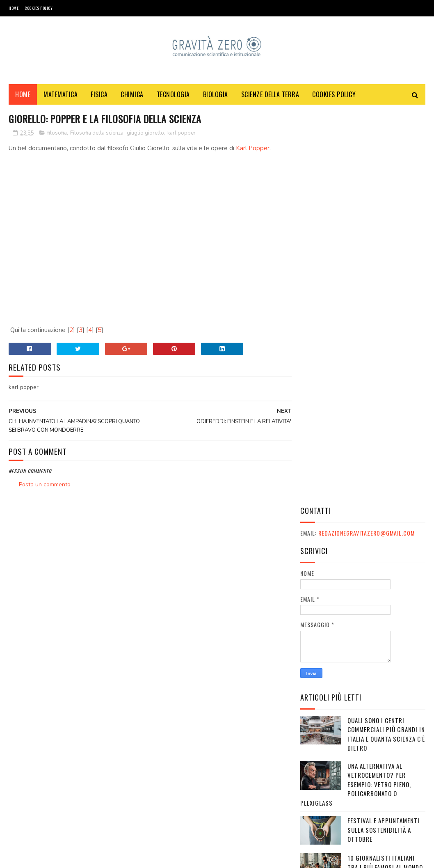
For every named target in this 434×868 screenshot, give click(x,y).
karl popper (182, 133)
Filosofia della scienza (97, 133)
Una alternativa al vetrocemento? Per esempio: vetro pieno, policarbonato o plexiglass (356, 390)
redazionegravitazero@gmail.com (367, 139)
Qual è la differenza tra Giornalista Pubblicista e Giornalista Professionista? (386, 682)
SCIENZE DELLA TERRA (270, 95)
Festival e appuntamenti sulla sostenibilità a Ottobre (384, 436)
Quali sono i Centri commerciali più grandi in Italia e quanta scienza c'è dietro (386, 340)
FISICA (99, 95)
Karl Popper (253, 149)
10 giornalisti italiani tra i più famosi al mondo (385, 468)
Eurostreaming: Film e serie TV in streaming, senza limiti (381, 585)
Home (14, 8)
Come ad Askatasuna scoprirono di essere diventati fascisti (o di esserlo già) (382, 727)
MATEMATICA (61, 95)
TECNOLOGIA (173, 95)
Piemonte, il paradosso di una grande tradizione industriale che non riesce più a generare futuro (362, 632)
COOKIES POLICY (39, 8)
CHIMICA (132, 95)
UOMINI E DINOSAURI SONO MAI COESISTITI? (383, 543)
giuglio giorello (145, 133)
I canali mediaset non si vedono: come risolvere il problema (386, 510)
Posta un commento (45, 485)
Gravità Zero (62, 858)
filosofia (57, 133)
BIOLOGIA (216, 95)
